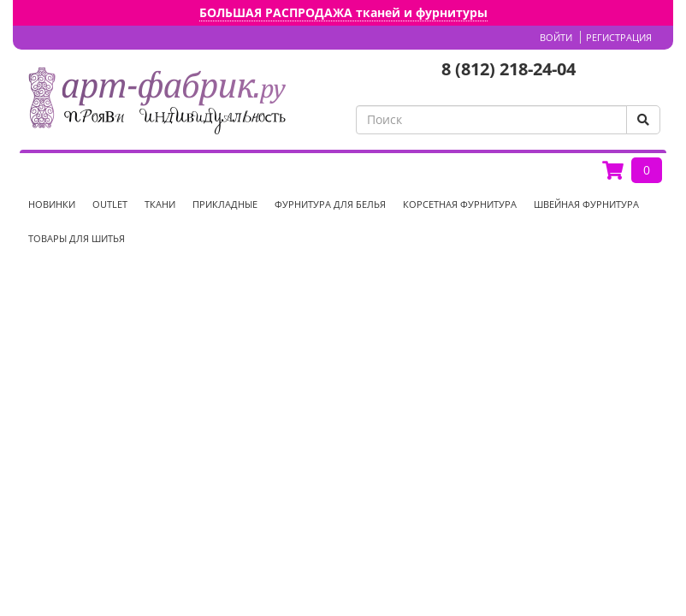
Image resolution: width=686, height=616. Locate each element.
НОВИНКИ (52, 204)
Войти (556, 37)
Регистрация (619, 37)
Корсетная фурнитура (460, 204)
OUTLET (110, 204)
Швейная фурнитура (586, 204)
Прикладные (225, 204)
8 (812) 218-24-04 (509, 69)
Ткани (160, 204)
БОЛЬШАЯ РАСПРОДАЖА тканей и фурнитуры (343, 12)
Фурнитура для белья (330, 204)
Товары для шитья (77, 238)
